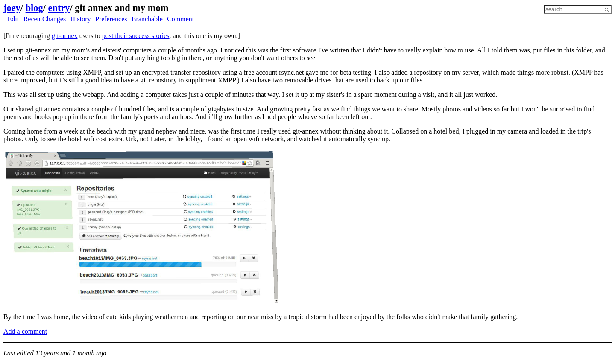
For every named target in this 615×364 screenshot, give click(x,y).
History (81, 19)
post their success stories (136, 36)
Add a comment (25, 331)
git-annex (64, 36)
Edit (13, 19)
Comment (180, 19)
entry (59, 8)
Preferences (111, 19)
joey (12, 8)
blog (34, 8)
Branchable (147, 19)
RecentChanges (45, 19)
